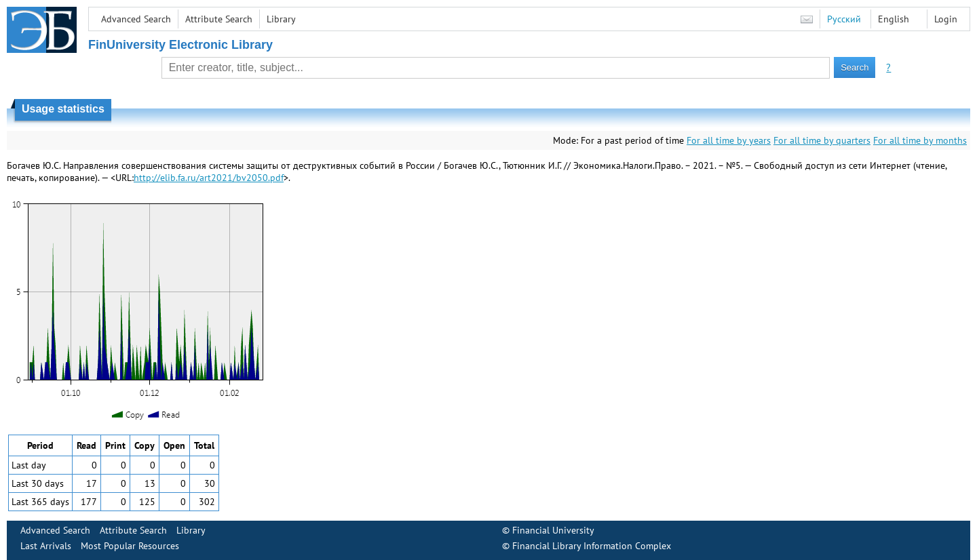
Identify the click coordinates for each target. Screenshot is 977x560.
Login (946, 19)
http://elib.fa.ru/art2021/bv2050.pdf (209, 178)
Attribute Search (219, 19)
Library (281, 19)
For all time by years (729, 140)
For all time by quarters (822, 140)
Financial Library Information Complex (592, 546)
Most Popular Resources (130, 546)
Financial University (553, 530)
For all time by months (920, 140)
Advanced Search (136, 19)
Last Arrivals (46, 546)
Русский (844, 19)
